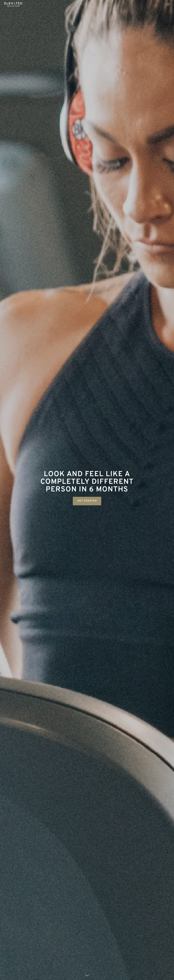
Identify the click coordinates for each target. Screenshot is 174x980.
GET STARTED (87, 501)
